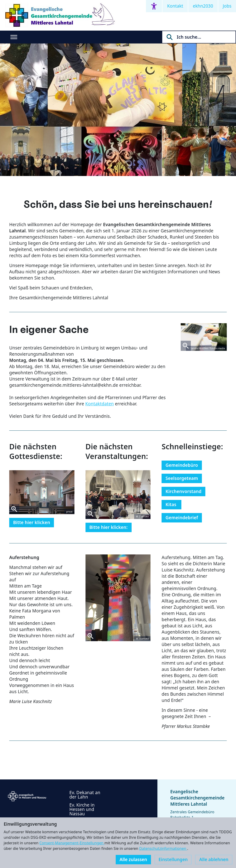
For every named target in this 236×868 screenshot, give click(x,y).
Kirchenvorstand (183, 491)
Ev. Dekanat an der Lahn (85, 795)
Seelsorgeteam (182, 478)
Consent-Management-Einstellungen (72, 843)
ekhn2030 (203, 6)
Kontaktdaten (99, 404)
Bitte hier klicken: (109, 527)
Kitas (171, 505)
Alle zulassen (133, 859)
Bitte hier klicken (32, 522)
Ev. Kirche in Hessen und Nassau (82, 809)
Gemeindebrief (182, 518)
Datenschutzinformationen (163, 848)
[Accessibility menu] (154, 6)
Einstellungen (173, 859)
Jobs (227, 6)
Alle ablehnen (214, 859)
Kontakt (175, 6)
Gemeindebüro (182, 465)
